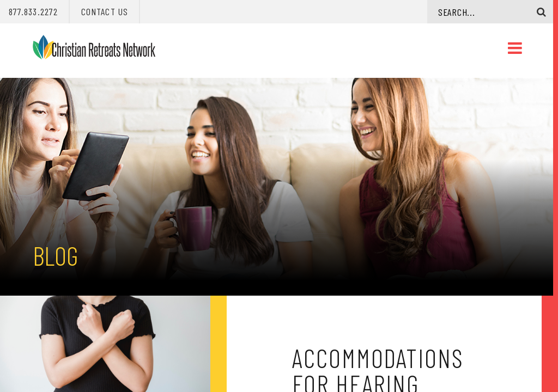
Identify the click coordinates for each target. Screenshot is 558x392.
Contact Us (105, 11)
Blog (55, 255)
